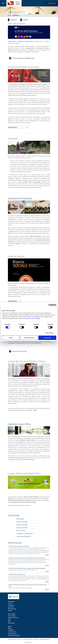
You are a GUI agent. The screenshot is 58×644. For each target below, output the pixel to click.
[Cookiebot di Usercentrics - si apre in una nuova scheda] (50, 305)
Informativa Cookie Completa (31, 318)
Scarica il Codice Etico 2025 (20, 351)
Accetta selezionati (29, 338)
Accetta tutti (47, 338)
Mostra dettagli (49, 333)
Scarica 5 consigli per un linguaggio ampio (23, 58)
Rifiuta (11, 338)
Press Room (15, 543)
